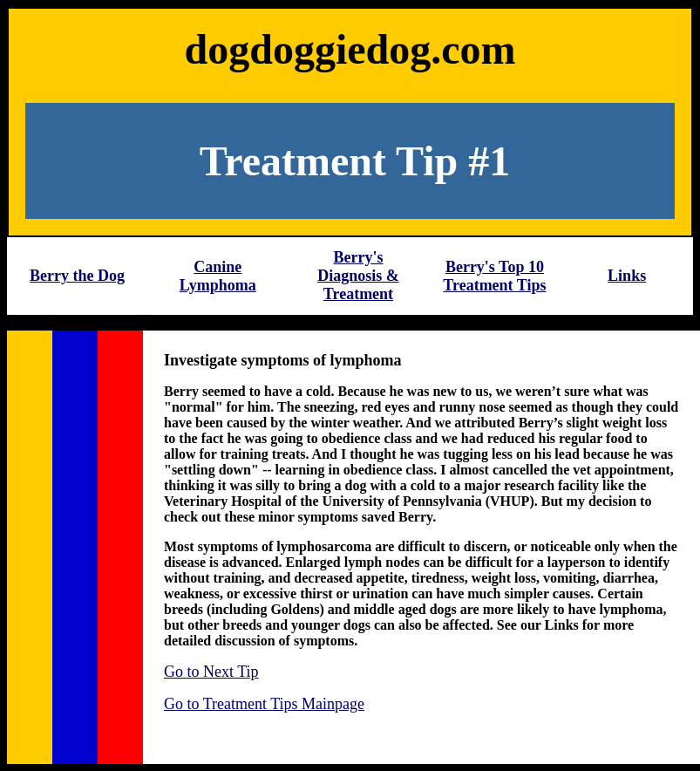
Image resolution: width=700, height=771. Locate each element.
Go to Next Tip (211, 672)
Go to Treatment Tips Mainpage (264, 704)
